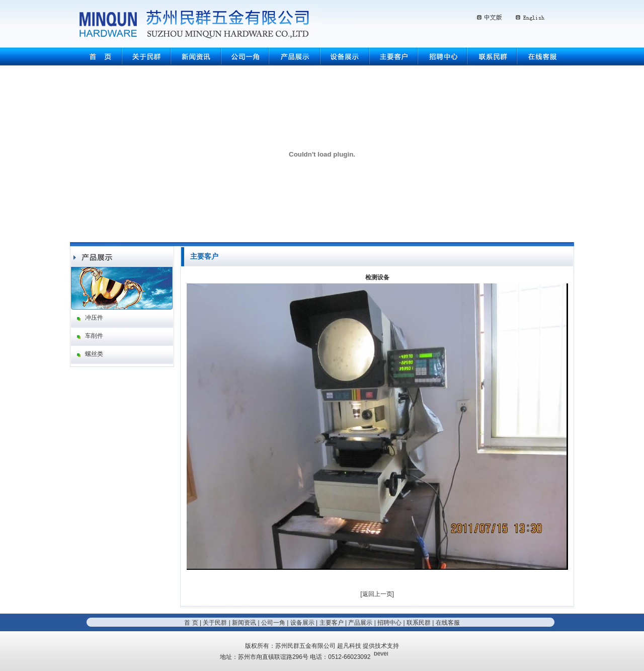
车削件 (94, 336)
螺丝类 (94, 354)
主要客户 (332, 623)
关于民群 (215, 623)
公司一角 (273, 623)
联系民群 (419, 623)
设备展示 (302, 623)
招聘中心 (389, 623)
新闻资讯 (244, 623)
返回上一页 (377, 594)
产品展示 (360, 623)
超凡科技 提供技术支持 (368, 646)
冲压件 (94, 318)
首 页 (191, 623)
